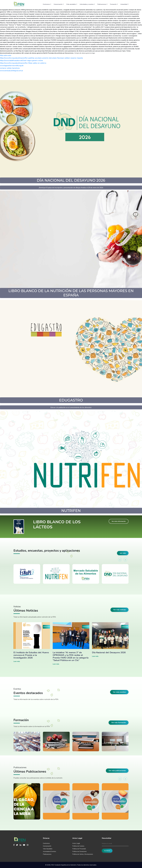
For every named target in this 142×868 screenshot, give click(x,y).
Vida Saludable (48, 849)
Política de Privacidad (79, 849)
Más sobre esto (6, 55)
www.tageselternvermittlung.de (12, 66)
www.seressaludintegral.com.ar (12, 71)
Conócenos (47, 4)
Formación (114, 4)
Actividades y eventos (87, 4)
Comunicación (59, 4)
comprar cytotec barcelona (10, 68)
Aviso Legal (76, 843)
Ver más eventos (119, 692)
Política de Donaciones (80, 851)
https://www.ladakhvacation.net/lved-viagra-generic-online (21, 60)
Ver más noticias (119, 610)
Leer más (17, 661)
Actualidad (124, 4)
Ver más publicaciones (117, 771)
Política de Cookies (78, 846)
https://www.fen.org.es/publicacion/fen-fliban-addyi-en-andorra (23, 63)
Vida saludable (72, 4)
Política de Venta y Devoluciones (83, 854)
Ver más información (119, 521)
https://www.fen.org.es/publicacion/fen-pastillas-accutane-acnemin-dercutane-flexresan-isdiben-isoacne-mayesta (41, 58)
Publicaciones (102, 4)
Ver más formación (119, 723)
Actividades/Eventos (49, 851)
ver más (123, 553)
